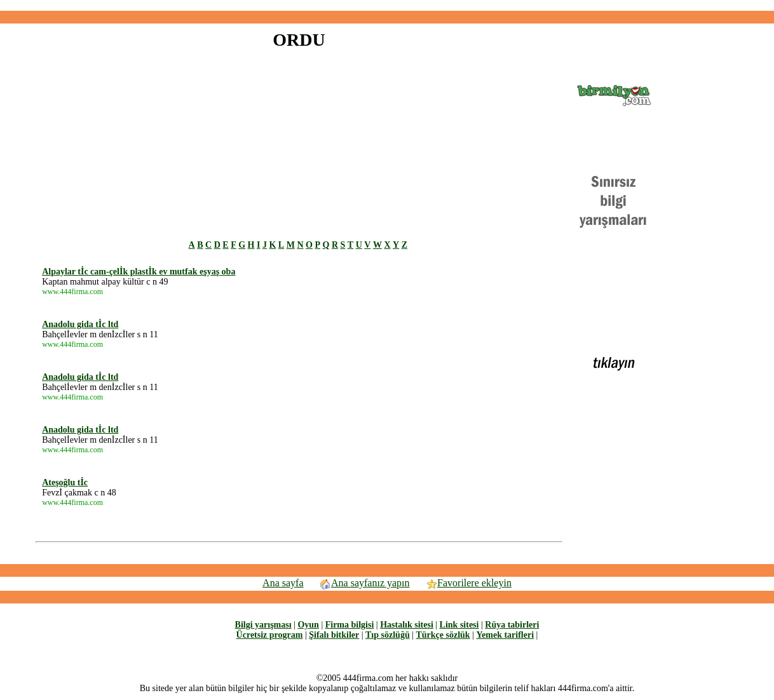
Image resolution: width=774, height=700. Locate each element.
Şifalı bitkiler (334, 635)
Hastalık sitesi (407, 625)
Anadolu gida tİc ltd (80, 324)
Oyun (308, 625)
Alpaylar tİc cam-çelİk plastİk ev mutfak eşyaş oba (139, 272)
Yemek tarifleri (505, 635)
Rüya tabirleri (512, 625)
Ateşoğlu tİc (65, 482)
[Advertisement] (387, 5)
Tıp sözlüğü (388, 635)
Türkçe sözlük (443, 635)
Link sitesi (459, 625)
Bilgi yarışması (263, 625)
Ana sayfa (283, 583)
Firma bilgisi (350, 625)
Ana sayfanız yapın (364, 583)
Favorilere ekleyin (468, 583)
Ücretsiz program (270, 635)
